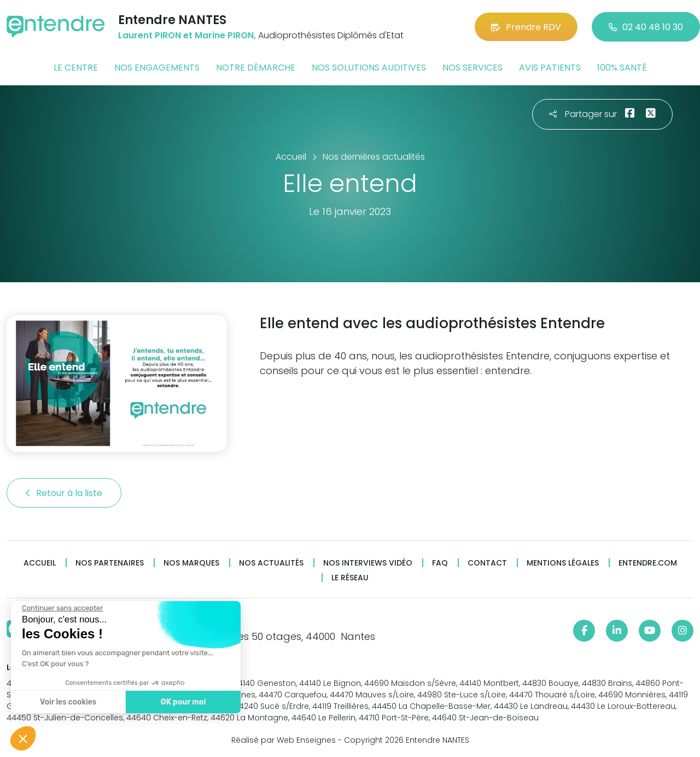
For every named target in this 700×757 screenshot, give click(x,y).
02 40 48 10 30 (646, 27)
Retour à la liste (64, 493)
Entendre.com (648, 563)
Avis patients (550, 68)
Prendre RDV (526, 27)
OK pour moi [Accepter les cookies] (183, 702)
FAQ (440, 563)
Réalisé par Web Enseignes (284, 740)
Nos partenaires (110, 563)
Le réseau (350, 578)
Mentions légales (563, 563)
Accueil (40, 563)
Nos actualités (271, 563)
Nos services (472, 68)
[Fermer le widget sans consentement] (62, 608)
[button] (23, 738)
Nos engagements (157, 68)
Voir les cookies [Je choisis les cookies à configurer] (68, 702)
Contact (487, 563)
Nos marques (191, 563)
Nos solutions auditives (369, 68)
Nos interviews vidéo (368, 563)
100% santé (622, 68)
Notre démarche (256, 68)
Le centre (76, 68)
